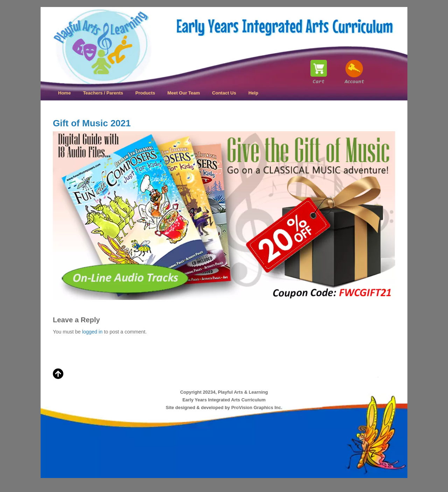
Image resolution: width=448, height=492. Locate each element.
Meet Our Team (184, 93)
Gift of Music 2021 (92, 123)
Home (64, 93)
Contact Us (224, 93)
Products (145, 93)
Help (253, 93)
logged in (92, 332)
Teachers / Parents (103, 93)
